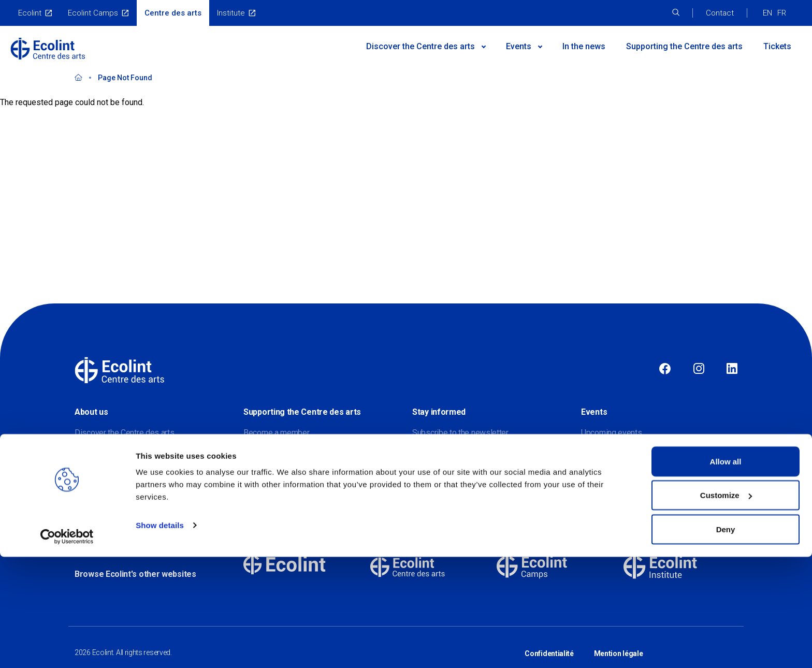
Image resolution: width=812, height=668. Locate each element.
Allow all (726, 572)
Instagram (699, 369)
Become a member (277, 433)
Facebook (665, 369)
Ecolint (30, 13)
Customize (726, 607)
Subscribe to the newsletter (460, 433)
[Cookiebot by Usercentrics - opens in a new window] (67, 648)
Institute (231, 13)
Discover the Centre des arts (125, 433)
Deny (726, 640)
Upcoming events (612, 433)
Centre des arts (173, 13)
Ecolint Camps (93, 13)
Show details (160, 636)
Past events (602, 453)
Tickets (777, 46)
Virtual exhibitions (612, 495)
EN (767, 13)
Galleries (596, 474)
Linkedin (732, 369)
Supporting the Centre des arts (684, 46)
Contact (720, 13)
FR (782, 13)
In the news (584, 46)
